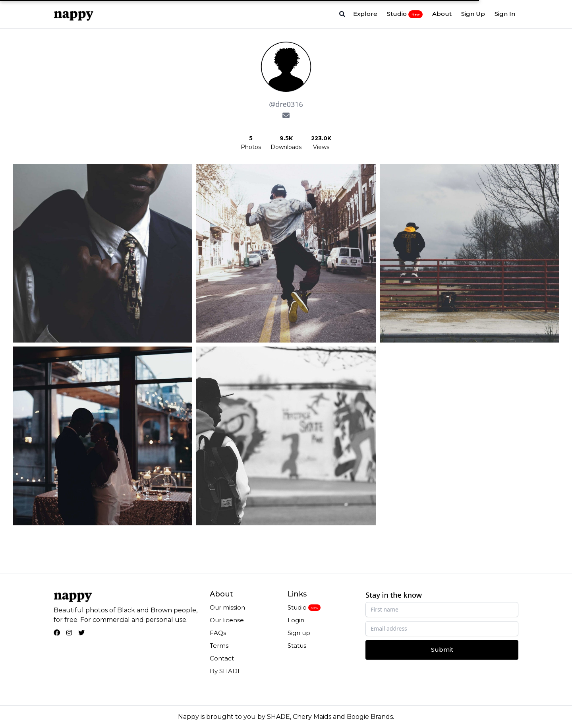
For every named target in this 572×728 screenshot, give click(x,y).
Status (297, 646)
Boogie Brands (370, 717)
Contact (222, 658)
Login (296, 620)
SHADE (278, 717)
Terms (219, 646)
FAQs (218, 633)
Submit (442, 650)
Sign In (505, 14)
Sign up (299, 633)
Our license (227, 620)
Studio (405, 14)
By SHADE (226, 671)
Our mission (227, 607)
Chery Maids (312, 717)
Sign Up (473, 14)
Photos (251, 147)
